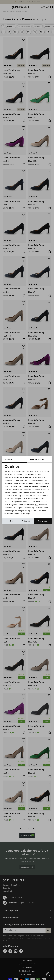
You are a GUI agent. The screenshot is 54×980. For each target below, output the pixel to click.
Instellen (10, 521)
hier (36, 505)
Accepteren (43, 521)
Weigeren (26, 521)
